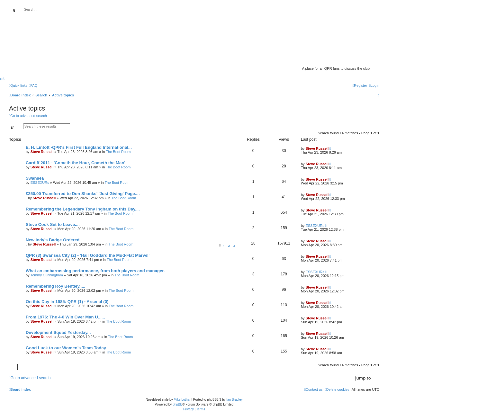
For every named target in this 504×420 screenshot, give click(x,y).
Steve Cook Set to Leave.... (53, 224)
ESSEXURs (40, 183)
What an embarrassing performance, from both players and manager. (95, 271)
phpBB (177, 404)
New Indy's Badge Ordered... (54, 240)
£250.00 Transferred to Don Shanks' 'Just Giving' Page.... (83, 194)
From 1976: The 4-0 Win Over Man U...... (65, 317)
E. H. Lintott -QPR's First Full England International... (79, 147)
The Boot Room (118, 152)
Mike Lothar (182, 400)
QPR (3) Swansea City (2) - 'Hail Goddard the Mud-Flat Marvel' (88, 255)
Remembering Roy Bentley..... (55, 286)
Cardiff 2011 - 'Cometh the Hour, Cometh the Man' (76, 163)
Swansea (35, 178)
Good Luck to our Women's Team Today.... (68, 348)
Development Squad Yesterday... (58, 332)
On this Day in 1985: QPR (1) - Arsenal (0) (67, 302)
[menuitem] (33, 85)
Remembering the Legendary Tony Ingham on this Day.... (83, 209)
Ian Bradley (234, 400)
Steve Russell (42, 152)
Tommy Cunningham (47, 275)
